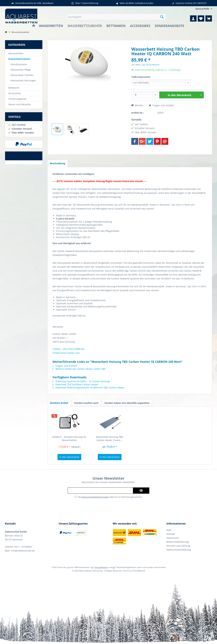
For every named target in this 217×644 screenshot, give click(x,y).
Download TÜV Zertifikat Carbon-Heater (75, 384)
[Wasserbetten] (51, 26)
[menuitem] (203, 9)
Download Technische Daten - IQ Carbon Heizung (81, 381)
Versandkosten (101, 567)
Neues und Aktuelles (20, 104)
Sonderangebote (17, 99)
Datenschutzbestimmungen (95, 497)
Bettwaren (14, 88)
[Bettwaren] (116, 26)
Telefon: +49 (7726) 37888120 (68, 349)
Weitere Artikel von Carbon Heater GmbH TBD (79, 369)
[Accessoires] (140, 26)
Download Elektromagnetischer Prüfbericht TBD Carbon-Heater (89, 388)
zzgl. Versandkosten (151, 65)
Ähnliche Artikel (59, 403)
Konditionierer (19, 64)
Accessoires (15, 93)
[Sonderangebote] (169, 26)
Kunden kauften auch (86, 403)
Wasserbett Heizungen (23, 80)
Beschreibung (58, 163)
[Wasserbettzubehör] (85, 26)
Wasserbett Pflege (21, 70)
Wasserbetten (16, 53)
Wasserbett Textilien (22, 75)
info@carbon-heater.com (66, 353)
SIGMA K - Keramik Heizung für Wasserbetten (69, 439)
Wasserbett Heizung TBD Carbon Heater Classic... (110, 439)
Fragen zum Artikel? (162, 105)
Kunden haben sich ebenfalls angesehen (127, 403)
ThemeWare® (139, 571)
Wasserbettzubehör (19, 59)
